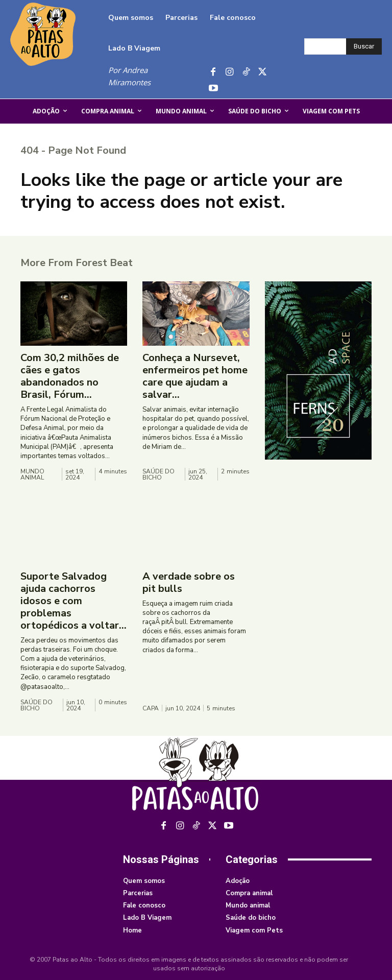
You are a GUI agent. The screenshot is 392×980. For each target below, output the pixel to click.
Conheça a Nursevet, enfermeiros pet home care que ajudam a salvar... (195, 376)
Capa (151, 708)
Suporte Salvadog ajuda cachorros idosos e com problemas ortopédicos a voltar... (73, 601)
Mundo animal (32, 474)
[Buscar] (364, 46)
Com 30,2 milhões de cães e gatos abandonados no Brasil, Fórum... (70, 376)
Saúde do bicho (158, 474)
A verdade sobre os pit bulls (189, 582)
